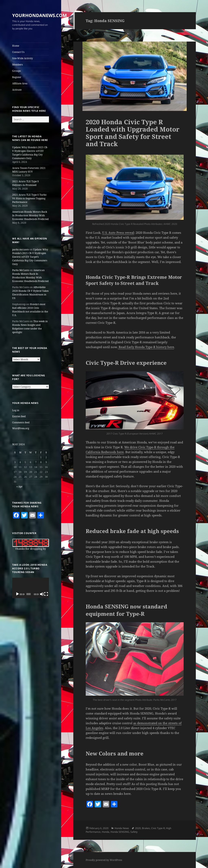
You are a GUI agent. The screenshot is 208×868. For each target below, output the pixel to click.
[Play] (17, 594)
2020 (138, 828)
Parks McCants (21, 270)
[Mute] (42, 594)
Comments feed (21, 422)
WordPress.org (21, 428)
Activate (17, 90)
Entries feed (19, 416)
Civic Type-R (158, 828)
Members (17, 65)
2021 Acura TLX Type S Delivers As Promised (25, 183)
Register (17, 77)
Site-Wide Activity (23, 58)
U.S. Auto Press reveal (118, 233)
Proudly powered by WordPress (104, 860)
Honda (106, 832)
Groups (16, 71)
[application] (31, 588)
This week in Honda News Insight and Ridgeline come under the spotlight (30, 327)
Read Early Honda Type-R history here (146, 347)
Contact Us (18, 52)
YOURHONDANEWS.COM (40, 15)
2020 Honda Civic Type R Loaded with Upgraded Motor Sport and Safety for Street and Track (133, 133)
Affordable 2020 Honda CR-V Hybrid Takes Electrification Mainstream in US (30, 293)
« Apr (19, 487)
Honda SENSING (120, 832)
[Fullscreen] (46, 594)
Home (16, 46)
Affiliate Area (20, 83)
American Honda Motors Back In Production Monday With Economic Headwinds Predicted (30, 215)
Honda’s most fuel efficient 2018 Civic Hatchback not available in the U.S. (30, 310)
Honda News (122, 828)
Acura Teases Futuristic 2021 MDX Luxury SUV (29, 170)
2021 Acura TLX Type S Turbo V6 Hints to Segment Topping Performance (29, 198)
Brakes (146, 828)
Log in (16, 410)
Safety (134, 832)
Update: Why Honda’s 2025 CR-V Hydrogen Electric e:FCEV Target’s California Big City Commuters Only (30, 153)
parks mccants (21, 249)
